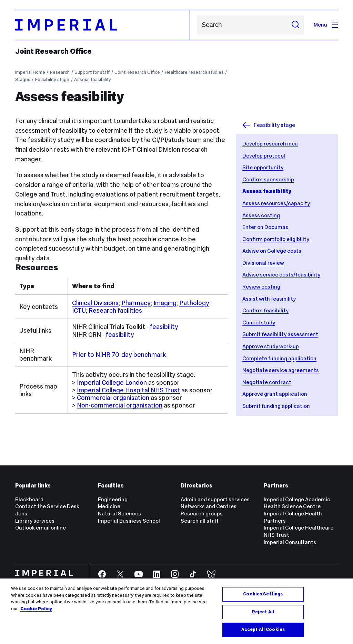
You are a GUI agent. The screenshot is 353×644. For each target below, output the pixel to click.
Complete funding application (279, 358)
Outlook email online (41, 528)
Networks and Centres (209, 506)
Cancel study (259, 323)
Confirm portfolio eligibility (276, 239)
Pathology (194, 303)
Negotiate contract (267, 382)
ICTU (79, 310)
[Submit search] (295, 25)
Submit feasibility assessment (280, 334)
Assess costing (261, 215)
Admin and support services (215, 499)
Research (60, 72)
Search (197, 25)
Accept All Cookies (263, 630)
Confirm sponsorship (268, 179)
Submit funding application (276, 406)
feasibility (164, 327)
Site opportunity (263, 167)
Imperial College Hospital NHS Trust (128, 390)
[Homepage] (103, 25)
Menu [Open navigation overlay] (326, 25)
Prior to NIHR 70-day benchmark (119, 355)
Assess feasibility (93, 79)
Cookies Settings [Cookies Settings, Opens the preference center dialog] (263, 594)
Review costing (261, 287)
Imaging (165, 303)
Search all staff (200, 521)
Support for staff (92, 72)
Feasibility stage (52, 79)
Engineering (113, 499)
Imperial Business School (129, 521)
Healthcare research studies (194, 72)
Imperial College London (112, 383)
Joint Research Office (53, 51)
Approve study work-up (271, 346)
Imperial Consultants (290, 542)
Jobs (21, 514)
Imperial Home (30, 72)
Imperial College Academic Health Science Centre (297, 503)
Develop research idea (270, 144)
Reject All (263, 612)
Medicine (109, 506)
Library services (35, 521)
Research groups (202, 514)
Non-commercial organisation (120, 405)
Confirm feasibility (265, 310)
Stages (23, 79)
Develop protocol (264, 156)
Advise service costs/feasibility (281, 275)
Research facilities (115, 310)
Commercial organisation (113, 398)
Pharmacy (136, 303)
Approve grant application (275, 394)
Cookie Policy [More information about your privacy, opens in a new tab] (36, 609)
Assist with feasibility (269, 299)
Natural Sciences (119, 514)
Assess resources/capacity (276, 203)
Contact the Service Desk (47, 506)
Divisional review (263, 263)
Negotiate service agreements (281, 370)
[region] (176, 611)
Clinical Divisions (95, 303)
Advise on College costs (272, 251)
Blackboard (29, 499)
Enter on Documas (265, 227)
